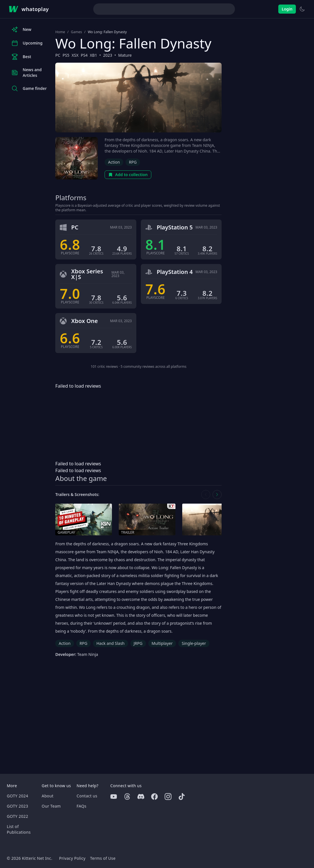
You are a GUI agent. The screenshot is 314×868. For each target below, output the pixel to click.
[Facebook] (154, 797)
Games (76, 32)
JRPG (138, 643)
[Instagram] (168, 797)
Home (60, 32)
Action (114, 162)
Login (287, 9)
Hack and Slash (110, 643)
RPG (133, 162)
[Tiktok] (182, 797)
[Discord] (141, 797)
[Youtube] (114, 797)
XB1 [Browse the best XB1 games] (93, 55)
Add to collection (128, 175)
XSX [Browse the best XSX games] (75, 55)
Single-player (194, 643)
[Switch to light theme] (302, 9)
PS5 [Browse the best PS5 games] (66, 55)
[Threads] (127, 797)
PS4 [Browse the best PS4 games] (84, 55)
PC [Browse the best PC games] (58, 55)
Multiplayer (162, 643)
